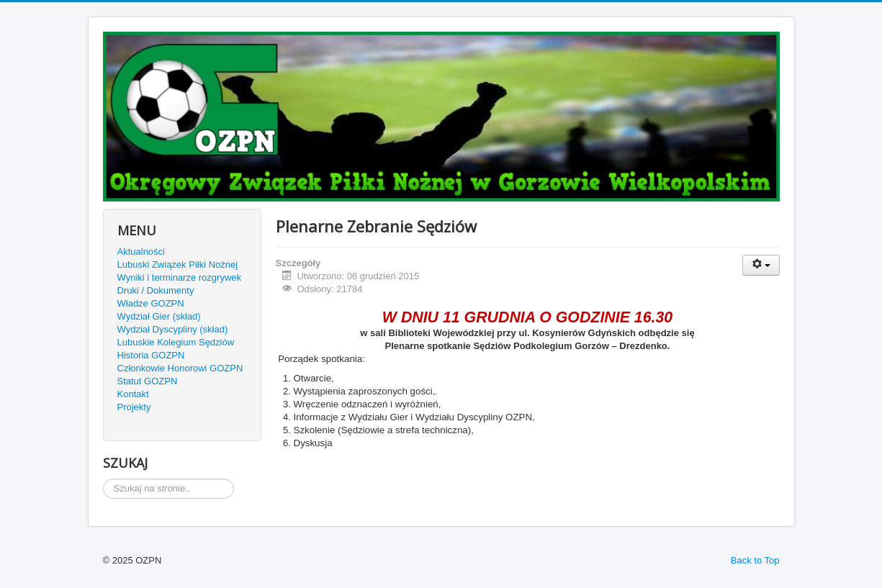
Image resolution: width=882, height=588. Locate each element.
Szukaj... (103, 479)
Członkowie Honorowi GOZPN (180, 368)
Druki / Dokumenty (156, 290)
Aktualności (141, 252)
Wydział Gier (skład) (159, 316)
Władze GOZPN (151, 303)
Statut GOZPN (148, 381)
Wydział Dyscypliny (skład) (173, 329)
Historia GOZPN (151, 355)
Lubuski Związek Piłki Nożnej (178, 264)
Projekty (134, 407)
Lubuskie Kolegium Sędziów (176, 342)
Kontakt (133, 394)
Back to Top (755, 560)
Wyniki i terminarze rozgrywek (180, 277)
